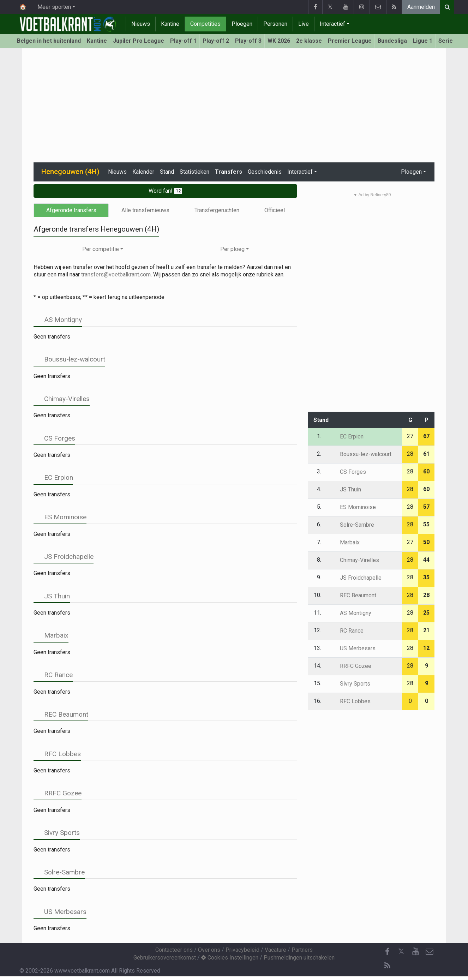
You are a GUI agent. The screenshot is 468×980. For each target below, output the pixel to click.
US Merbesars (60, 912)
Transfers (229, 172)
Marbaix (51, 635)
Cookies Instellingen (230, 958)
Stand (167, 172)
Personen (275, 24)
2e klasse (309, 41)
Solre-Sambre (59, 872)
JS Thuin (52, 596)
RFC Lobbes (57, 754)
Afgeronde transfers (71, 210)
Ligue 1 (423, 41)
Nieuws (141, 24)
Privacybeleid (242, 950)
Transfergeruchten (217, 210)
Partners (302, 950)
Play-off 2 (216, 41)
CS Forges (54, 438)
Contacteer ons (174, 950)
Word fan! (166, 191)
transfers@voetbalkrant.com (116, 274)
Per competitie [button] (101, 249)
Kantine (170, 24)
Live (304, 24)
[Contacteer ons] (430, 952)
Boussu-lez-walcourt (69, 359)
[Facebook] (387, 952)
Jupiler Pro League (139, 41)
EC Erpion (53, 477)
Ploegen (242, 24)
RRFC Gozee (58, 793)
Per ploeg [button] (232, 249)
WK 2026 (279, 41)
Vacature (275, 950)
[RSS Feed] (387, 966)
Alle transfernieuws (145, 210)
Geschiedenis (265, 172)
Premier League (350, 41)
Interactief (332, 24)
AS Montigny (58, 320)
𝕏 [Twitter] (401, 952)
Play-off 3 (248, 41)
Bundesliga (392, 41)
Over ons (209, 950)
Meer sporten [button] (54, 7)
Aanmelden (421, 7)
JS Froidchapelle (64, 557)
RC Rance (53, 675)
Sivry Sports (57, 833)
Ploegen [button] (411, 172)
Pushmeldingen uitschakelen (299, 958)
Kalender (143, 172)
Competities (205, 24)
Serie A (448, 41)
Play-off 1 (183, 41)
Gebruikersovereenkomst (165, 958)
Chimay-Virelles (62, 399)
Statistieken (194, 172)
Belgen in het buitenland (49, 41)
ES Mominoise (60, 517)
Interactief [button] (300, 172)
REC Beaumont (61, 714)
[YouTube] (415, 952)
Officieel (275, 210)
